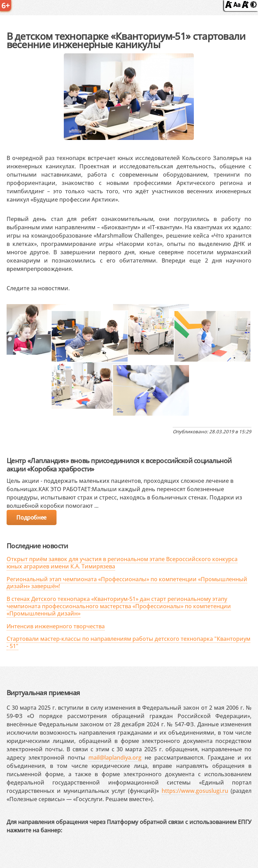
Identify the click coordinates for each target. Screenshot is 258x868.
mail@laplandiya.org (115, 758)
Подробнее (31, 517)
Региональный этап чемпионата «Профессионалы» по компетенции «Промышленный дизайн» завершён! (127, 583)
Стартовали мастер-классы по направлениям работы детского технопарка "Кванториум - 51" (128, 642)
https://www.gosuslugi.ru (195, 791)
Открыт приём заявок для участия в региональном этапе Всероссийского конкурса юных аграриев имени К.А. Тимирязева (122, 563)
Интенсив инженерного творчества (56, 626)
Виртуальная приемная (43, 693)
